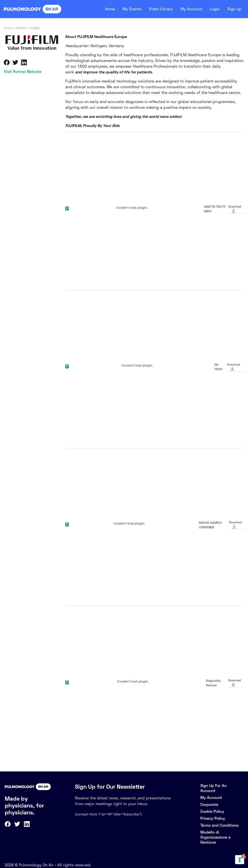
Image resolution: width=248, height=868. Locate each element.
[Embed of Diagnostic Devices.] (133, 681)
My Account (189, 9)
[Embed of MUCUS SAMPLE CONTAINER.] (130, 524)
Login (214, 9)
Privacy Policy (213, 818)
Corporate (209, 805)
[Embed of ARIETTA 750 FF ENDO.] (132, 207)
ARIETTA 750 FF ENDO (215, 209)
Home (102, 9)
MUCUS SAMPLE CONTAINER (210, 525)
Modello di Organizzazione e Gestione (215, 837)
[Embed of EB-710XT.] (137, 366)
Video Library (156, 9)
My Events (126, 9)
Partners (21, 28)
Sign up (234, 9)
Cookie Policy (212, 811)
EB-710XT (218, 367)
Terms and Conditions (220, 825)
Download (235, 207)
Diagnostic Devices (213, 683)
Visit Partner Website (23, 72)
